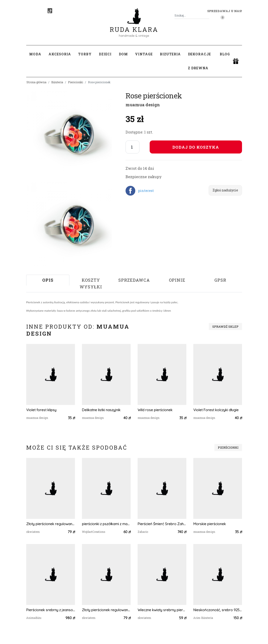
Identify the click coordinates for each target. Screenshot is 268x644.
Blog (225, 54)
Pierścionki (76, 82)
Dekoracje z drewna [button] (199, 61)
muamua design (143, 105)
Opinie (177, 280)
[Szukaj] (207, 15)
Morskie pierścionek (210, 524)
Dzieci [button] (105, 54)
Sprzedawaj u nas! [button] (224, 11)
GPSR (220, 280)
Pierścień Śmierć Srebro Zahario (162, 524)
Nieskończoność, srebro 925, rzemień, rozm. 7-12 (218, 610)
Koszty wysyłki (91, 283)
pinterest (146, 191)
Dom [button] (123, 54)
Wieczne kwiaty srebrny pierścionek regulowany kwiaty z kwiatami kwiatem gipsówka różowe (162, 610)
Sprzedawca (134, 280)
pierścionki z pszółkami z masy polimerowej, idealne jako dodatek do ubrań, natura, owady (106, 524)
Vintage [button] (144, 54)
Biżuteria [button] (170, 54)
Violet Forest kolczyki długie (216, 410)
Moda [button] (35, 54)
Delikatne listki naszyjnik (101, 410)
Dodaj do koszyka (196, 147)
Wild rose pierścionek (155, 410)
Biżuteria (57, 82)
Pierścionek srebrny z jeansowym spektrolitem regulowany (51, 610)
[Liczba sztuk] (132, 147)
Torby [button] (85, 54)
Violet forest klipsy (41, 410)
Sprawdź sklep (225, 327)
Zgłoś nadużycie (225, 190)
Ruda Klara (134, 26)
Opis (48, 280)
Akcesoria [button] (60, 54)
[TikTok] (50, 11)
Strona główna (36, 82)
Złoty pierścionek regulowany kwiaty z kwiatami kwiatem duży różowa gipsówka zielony (51, 524)
